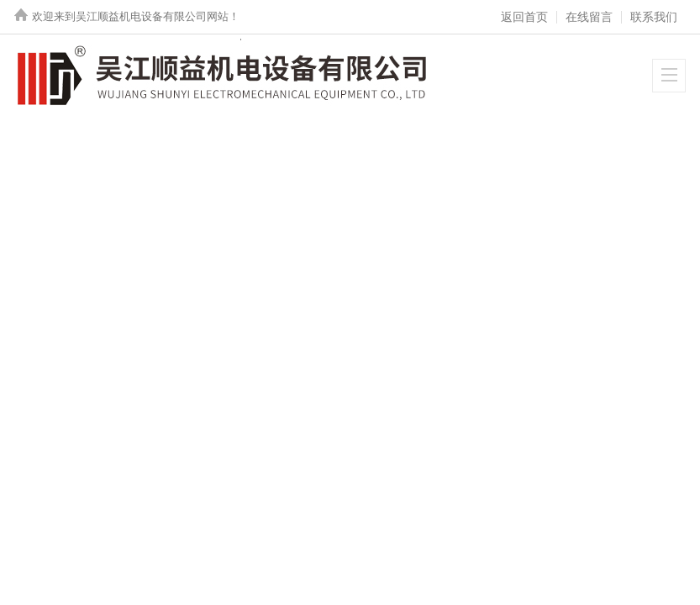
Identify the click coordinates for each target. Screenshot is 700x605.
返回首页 (524, 17)
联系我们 (654, 17)
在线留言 (589, 17)
